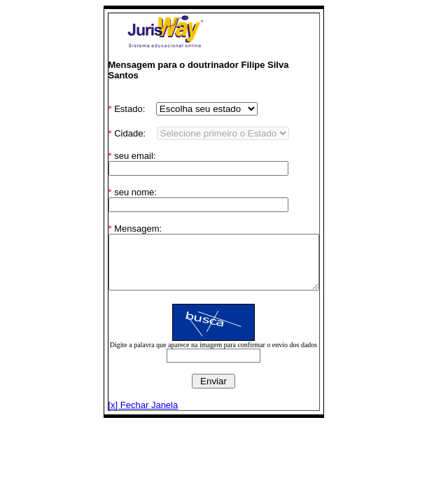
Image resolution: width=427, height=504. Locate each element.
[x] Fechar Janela (131, 405)
